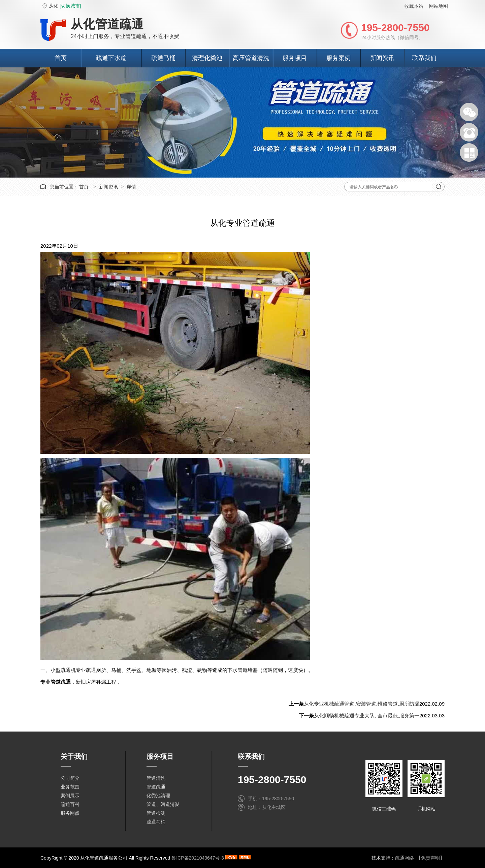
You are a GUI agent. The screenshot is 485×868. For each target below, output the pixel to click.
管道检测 (156, 813)
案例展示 (70, 796)
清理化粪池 (207, 58)
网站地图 (439, 6)
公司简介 (70, 778)
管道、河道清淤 (163, 804)
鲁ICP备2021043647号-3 (198, 858)
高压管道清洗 (251, 58)
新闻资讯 (382, 58)
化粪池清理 (158, 796)
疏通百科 (70, 804)
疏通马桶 (163, 58)
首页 (61, 58)
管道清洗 (156, 778)
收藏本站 (414, 6)
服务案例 (338, 58)
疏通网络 (405, 858)
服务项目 (295, 58)
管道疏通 (156, 787)
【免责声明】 (430, 858)
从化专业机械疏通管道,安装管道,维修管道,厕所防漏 (362, 704)
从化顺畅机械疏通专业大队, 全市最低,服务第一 (367, 716)
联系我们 (424, 58)
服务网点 (70, 813)
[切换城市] (70, 6)
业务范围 (70, 787)
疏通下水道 (111, 58)
